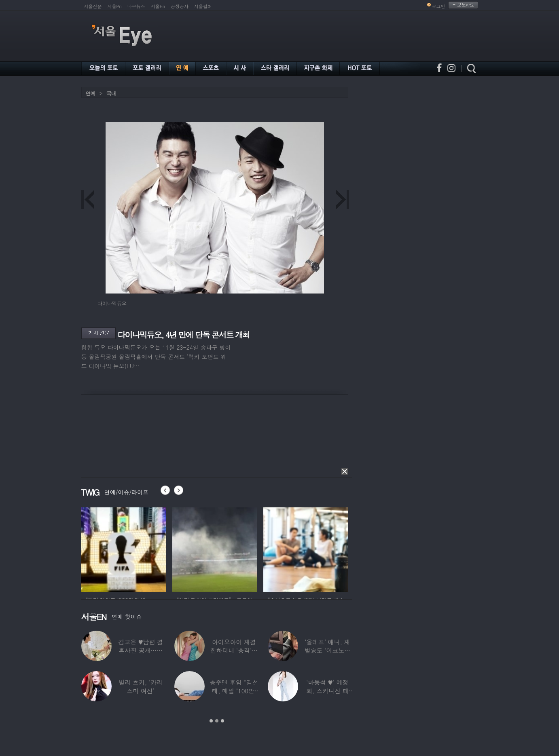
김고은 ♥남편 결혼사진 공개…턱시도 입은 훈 (141, 650)
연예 (91, 93)
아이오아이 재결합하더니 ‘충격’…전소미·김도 (234, 650)
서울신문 (93, 6)
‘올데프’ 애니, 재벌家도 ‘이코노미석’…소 (327, 650)
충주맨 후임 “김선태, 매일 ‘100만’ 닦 (234, 691)
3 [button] (222, 721)
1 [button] (211, 721)
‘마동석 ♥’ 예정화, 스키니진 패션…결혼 (327, 691)
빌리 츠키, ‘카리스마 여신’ (141, 686)
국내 (111, 93)
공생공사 (180, 6)
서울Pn (115, 6)
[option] (124, 549)
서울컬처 (203, 6)
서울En (158, 6)
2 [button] (217, 721)
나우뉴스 (136, 6)
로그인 (439, 6)
